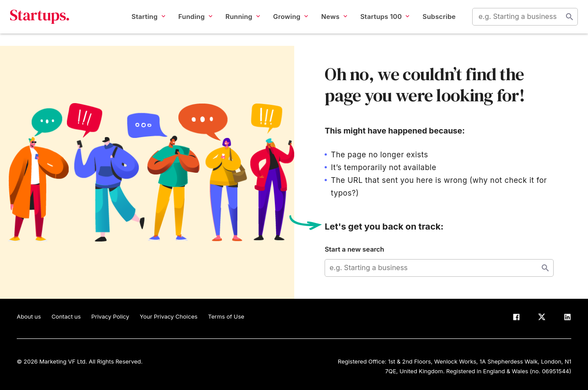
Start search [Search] (563, 23)
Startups (46, 23)
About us (29, 316)
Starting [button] (142, 23)
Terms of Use (226, 316)
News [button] (328, 23)
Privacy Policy (110, 316)
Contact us (66, 316)
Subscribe (433, 23)
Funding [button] (189, 23)
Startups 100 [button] (378, 23)
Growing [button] (284, 23)
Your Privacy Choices (168, 316)
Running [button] (236, 23)
